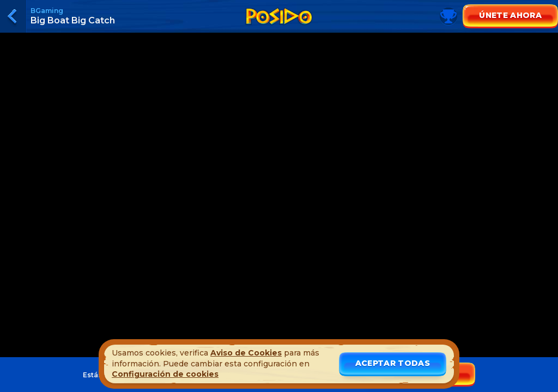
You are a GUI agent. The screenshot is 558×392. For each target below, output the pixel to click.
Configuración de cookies (165, 374)
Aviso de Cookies (246, 353)
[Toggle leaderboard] (279, 27)
